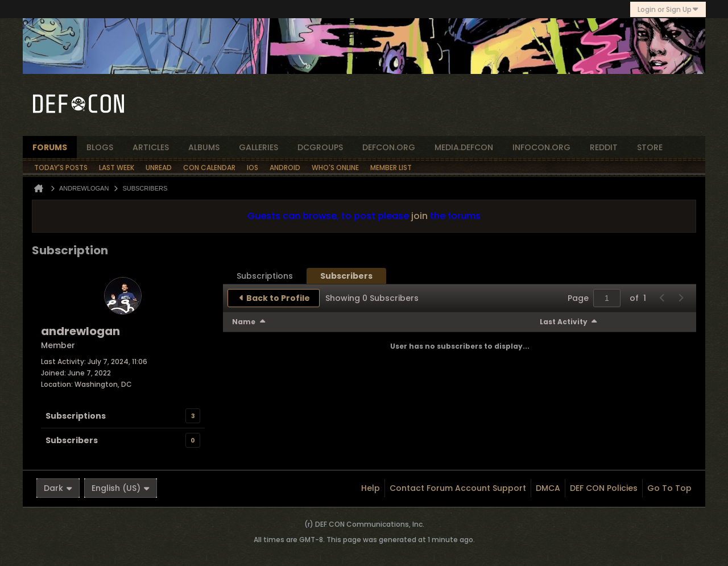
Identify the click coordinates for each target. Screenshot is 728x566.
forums (50, 147)
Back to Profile (278, 298)
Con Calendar (209, 168)
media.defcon (464, 147)
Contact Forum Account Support (458, 488)
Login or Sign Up (668, 9)
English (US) (121, 488)
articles (151, 147)
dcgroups (320, 147)
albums (204, 147)
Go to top (669, 488)
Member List (391, 168)
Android (285, 168)
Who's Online (335, 168)
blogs (100, 147)
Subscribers (72, 440)
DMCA (548, 488)
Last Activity (564, 322)
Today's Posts (61, 168)
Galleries (258, 147)
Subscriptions (76, 416)
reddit (604, 147)
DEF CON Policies (604, 488)
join (419, 216)
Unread (159, 168)
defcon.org (389, 147)
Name (244, 322)
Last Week (117, 168)
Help (371, 488)
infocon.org (541, 147)
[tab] (265, 276)
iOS (253, 168)
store (650, 147)
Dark (58, 488)
